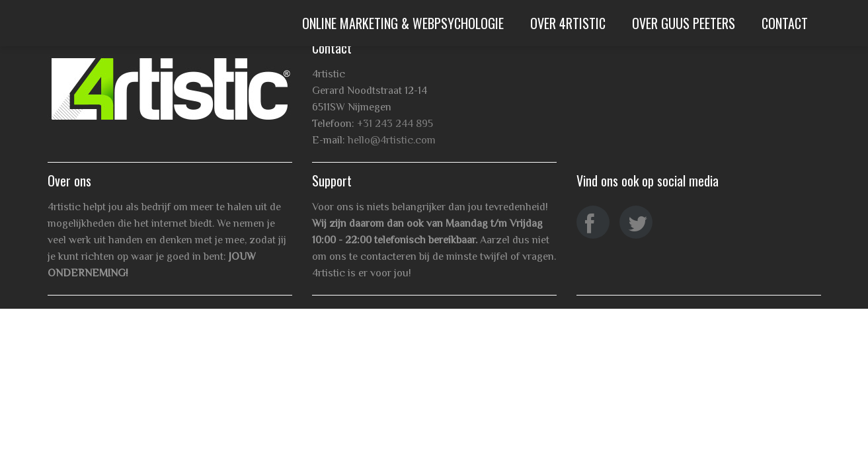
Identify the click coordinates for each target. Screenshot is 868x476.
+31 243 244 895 (395, 124)
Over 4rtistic (568, 23)
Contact (785, 23)
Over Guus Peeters (684, 23)
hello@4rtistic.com (392, 140)
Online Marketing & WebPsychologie (403, 23)
